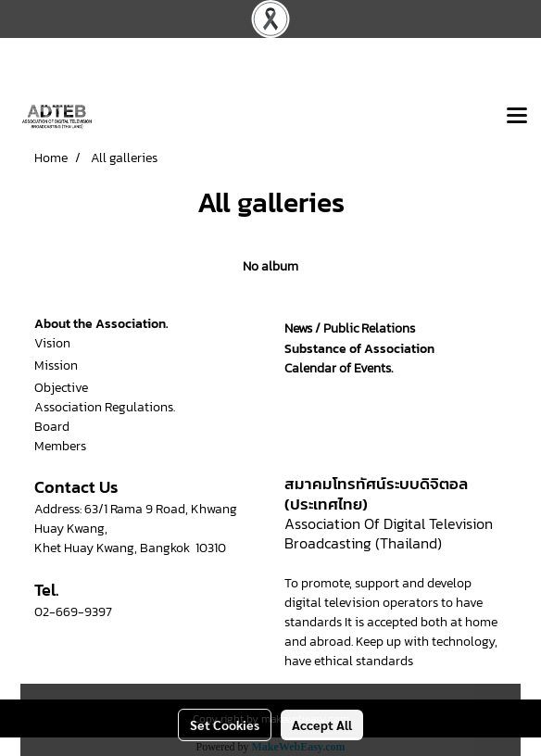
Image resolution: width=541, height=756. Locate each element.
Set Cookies (225, 724)
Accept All (322, 724)
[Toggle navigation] (517, 117)
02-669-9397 (73, 612)
